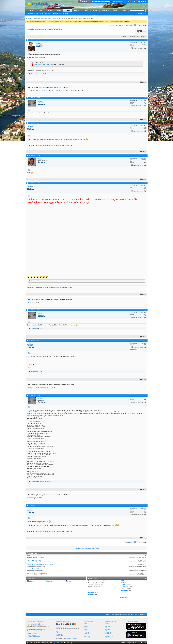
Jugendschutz (88, 638)
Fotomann (58, 90)
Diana (33, 74)
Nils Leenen (96, 548)
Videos (50, 11)
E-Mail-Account (110, 636)
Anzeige (143, 36)
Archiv (137, 614)
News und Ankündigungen (42, 18)
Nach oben (143, 614)
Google (69, 581)
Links (86, 11)
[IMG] (123, 585)
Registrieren (142, 1)
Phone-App (109, 632)
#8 (146, 395)
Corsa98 (30, 90)
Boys (62, 18)
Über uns (87, 634)
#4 (146, 155)
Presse (86, 631)
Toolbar (108, 625)
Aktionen (55, 13)
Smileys (123, 583)
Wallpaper (109, 631)
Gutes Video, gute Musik (34, 560)
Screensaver (109, 635)
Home (31, 11)
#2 (146, 98)
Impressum (60, 636)
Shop (107, 624)
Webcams (108, 628)
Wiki (86, 629)
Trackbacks (124, 591)
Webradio (108, 629)
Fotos (41, 11)
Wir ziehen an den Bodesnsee (83, 548)
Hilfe (134, 1)
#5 (146, 183)
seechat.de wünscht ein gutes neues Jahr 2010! (41, 565)
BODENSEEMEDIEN (73, 638)
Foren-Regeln (124, 597)
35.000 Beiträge (32, 635)
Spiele (115, 11)
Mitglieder (55, 18)
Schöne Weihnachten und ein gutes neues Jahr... (46, 29)
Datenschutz (88, 636)
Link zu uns (88, 635)
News (86, 626)
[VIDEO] (124, 587)
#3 (146, 123)
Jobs (58, 631)
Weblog (87, 632)
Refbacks (91, 595)
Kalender (41, 13)
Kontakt (108, 614)
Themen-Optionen (134, 36)
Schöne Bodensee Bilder (34, 556)
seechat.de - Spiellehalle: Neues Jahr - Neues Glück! (42, 569)
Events (59, 11)
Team (86, 628)
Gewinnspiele (105, 11)
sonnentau (40, 74)
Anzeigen (108, 626)
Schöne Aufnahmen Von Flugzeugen (37, 573)
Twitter (50, 581)
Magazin (77, 11)
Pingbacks (91, 593)
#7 (146, 340)
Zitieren (143, 82)
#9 (146, 505)
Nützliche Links (63, 13)
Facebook (32, 581)
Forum (68, 11)
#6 (146, 310)
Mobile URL (109, 634)
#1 (146, 40)
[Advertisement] (86, 606)
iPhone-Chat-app (110, 638)
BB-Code (124, 581)
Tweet (133, 31)
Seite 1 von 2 (130, 25)
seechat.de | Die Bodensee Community (123, 614)
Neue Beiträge (31, 13)
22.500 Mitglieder (32, 634)
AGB (86, 625)
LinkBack (124, 36)
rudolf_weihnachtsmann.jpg (42, 65)
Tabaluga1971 (43, 481)
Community (47, 13)
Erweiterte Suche (142, 13)
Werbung (59, 634)
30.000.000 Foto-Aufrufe (34, 638)
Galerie (124, 11)
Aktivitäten (95, 11)
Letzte (144, 25)
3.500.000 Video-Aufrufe (34, 637)
